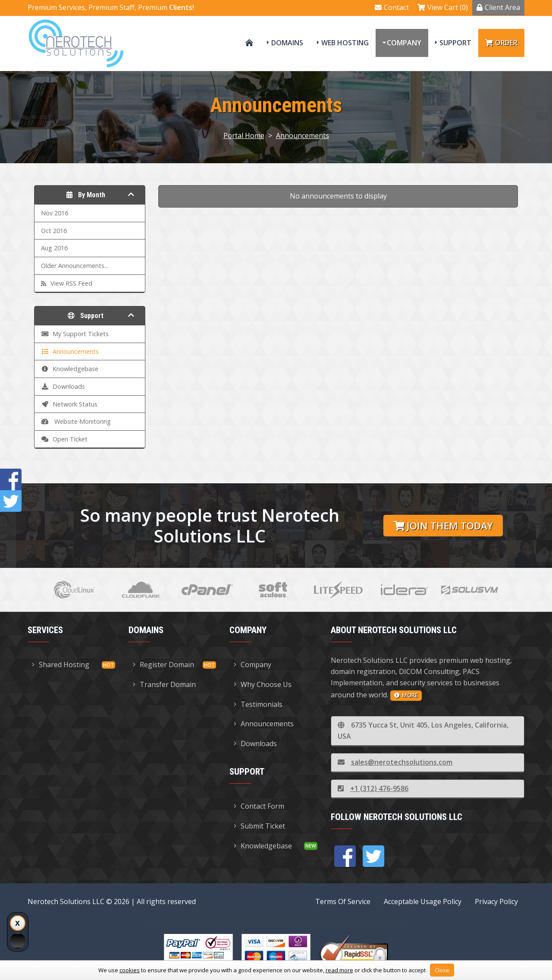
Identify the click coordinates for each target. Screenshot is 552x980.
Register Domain (163, 665)
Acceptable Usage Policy (423, 901)
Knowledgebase (263, 846)
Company (404, 43)
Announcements (303, 135)
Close (442, 970)
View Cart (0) (443, 7)
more (406, 695)
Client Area (498, 7)
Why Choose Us (263, 684)
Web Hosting (345, 43)
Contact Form (259, 806)
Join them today (443, 526)
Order (501, 43)
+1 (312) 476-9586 (373, 788)
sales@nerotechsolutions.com (395, 762)
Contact (392, 7)
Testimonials (258, 704)
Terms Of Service (343, 901)
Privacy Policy (496, 901)
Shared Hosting (61, 665)
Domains (287, 43)
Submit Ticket (259, 826)
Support (455, 43)
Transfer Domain (164, 684)
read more (339, 970)
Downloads (255, 744)
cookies (130, 970)
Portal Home (244, 135)
